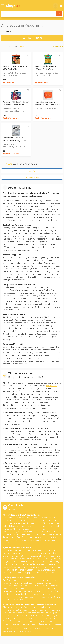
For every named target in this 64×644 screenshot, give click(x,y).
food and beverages (33, 607)
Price (15, 46)
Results (33, 38)
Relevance (6, 46)
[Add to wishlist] (28, 55)
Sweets (8, 31)
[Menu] (3, 6)
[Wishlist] (61, 6)
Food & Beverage (32, 177)
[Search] (59, 14)
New (22, 46)
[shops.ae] (28, 6)
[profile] (55, 6)
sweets (24, 613)
